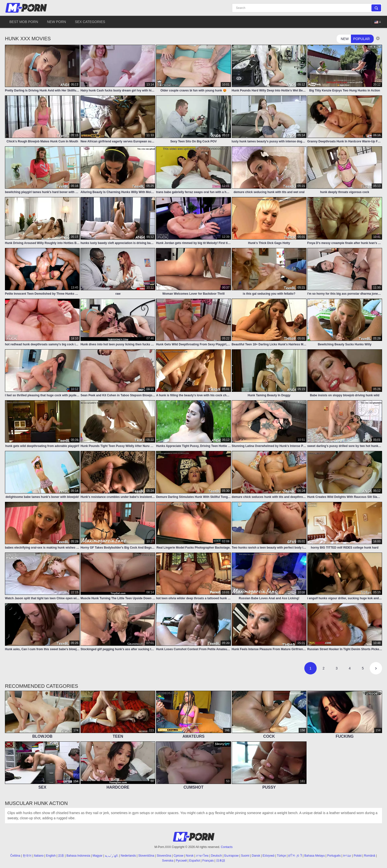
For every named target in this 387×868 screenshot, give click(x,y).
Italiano (39, 856)
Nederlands (128, 856)
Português (334, 856)
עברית (347, 856)
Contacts (227, 847)
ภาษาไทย (202, 856)
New (345, 39)
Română (370, 856)
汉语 (61, 856)
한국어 (27, 856)
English (51, 856)
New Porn (56, 22)
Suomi (245, 856)
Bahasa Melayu (315, 856)
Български (232, 856)
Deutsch (216, 856)
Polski (358, 856)
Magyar (97, 856)
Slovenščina (146, 856)
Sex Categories (90, 22)
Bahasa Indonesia (78, 856)
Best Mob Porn (24, 22)
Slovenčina (164, 856)
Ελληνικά (269, 856)
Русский (181, 861)
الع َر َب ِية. (112, 856)
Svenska (168, 861)
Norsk (190, 856)
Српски (178, 856)
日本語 (221, 861)
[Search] (307, 8)
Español (195, 861)
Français (208, 861)
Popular (361, 39)
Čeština (15, 856)
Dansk (256, 856)
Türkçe (281, 856)
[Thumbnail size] (378, 38)
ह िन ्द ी (295, 856)
